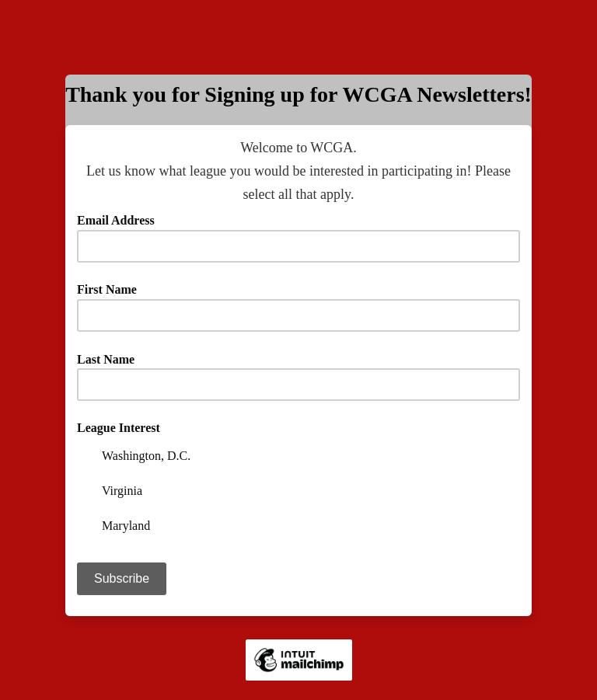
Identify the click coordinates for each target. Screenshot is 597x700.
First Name (107, 289)
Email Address (121, 220)
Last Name (111, 359)
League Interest (119, 428)
